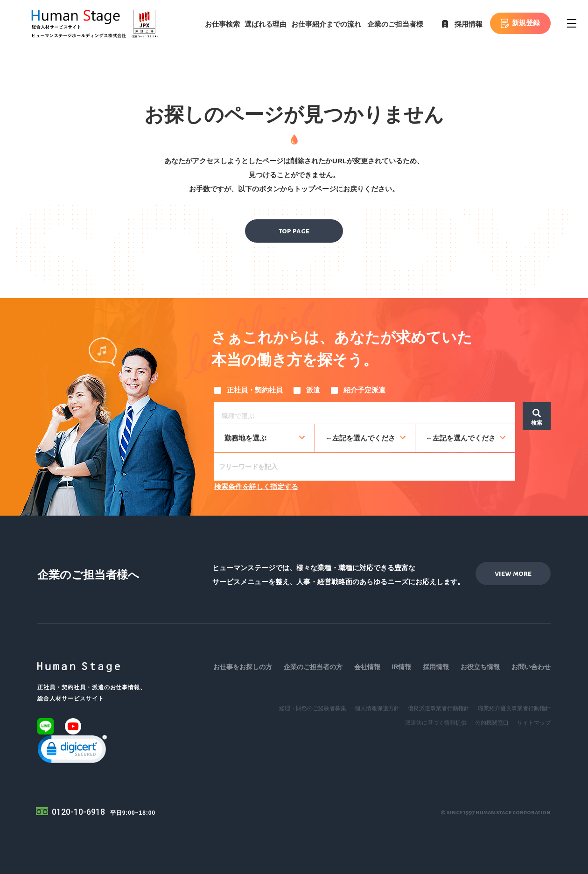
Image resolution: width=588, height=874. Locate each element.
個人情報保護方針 (377, 708)
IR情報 (401, 667)
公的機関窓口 (492, 723)
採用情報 (469, 24)
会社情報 (367, 667)
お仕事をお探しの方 (243, 667)
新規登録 (526, 23)
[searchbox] (367, 414)
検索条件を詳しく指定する (256, 486)
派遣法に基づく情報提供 (436, 723)
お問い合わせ (531, 667)
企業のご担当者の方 (313, 667)
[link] (72, 751)
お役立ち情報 (480, 667)
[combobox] (365, 413)
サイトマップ (534, 723)
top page (294, 231)
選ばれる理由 (266, 24)
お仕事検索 (222, 24)
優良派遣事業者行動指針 (439, 708)
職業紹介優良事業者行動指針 (514, 708)
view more (513, 573)
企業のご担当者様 (395, 24)
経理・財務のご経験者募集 (313, 708)
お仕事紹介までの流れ (326, 24)
